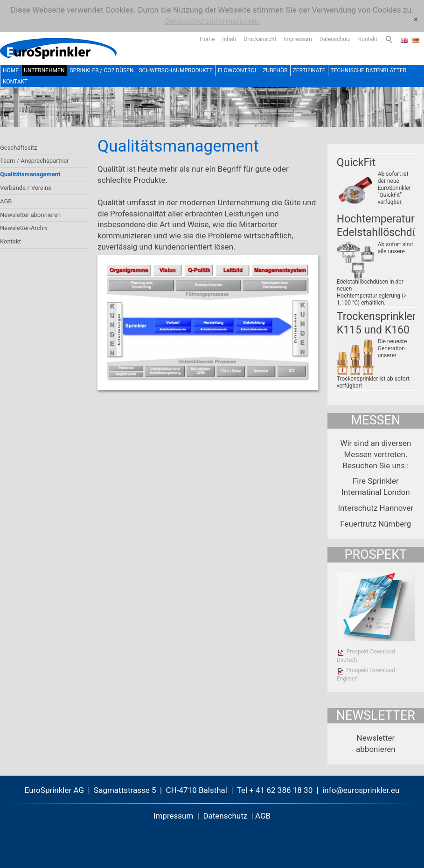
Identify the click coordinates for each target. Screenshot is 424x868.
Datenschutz (335, 39)
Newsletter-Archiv (24, 228)
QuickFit (356, 163)
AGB (6, 201)
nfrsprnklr (361, 790)
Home (207, 39)
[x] (416, 20)
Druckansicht (260, 39)
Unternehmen (44, 70)
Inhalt (229, 39)
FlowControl (238, 70)
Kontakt (368, 39)
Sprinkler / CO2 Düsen (101, 70)
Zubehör (275, 70)
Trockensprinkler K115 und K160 (376, 323)
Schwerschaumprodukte (175, 70)
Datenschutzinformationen (212, 21)
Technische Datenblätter (369, 70)
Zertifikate (309, 70)
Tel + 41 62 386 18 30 (275, 790)
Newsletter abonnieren (30, 215)
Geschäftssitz (19, 148)
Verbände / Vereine (26, 188)
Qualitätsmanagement (30, 174)
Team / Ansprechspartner (35, 161)
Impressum (298, 39)
